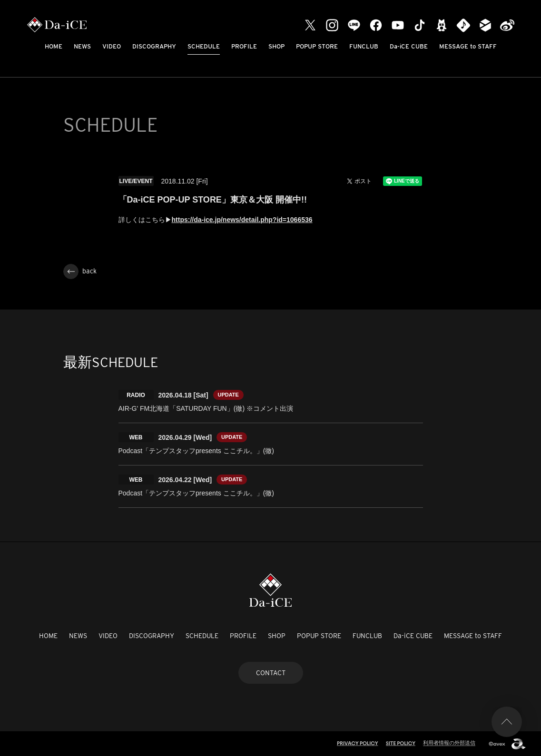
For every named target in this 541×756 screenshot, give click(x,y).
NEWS (82, 46)
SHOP (276, 46)
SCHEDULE (204, 46)
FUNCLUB (364, 46)
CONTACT (271, 673)
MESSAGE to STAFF (468, 46)
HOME (54, 46)
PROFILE (244, 46)
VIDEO (112, 46)
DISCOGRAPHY (154, 46)
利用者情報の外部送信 (449, 743)
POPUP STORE (317, 46)
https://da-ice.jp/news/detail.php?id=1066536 (242, 220)
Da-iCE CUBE (409, 46)
